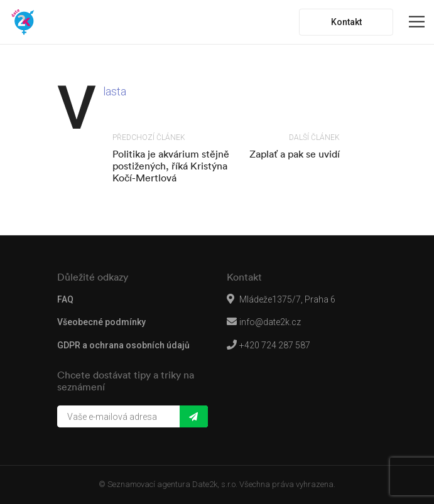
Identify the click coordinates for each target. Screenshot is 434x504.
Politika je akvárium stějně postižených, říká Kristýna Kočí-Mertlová (171, 166)
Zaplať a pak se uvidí (295, 154)
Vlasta (115, 91)
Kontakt (346, 22)
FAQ (65, 299)
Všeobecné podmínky (101, 322)
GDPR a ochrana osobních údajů (123, 345)
